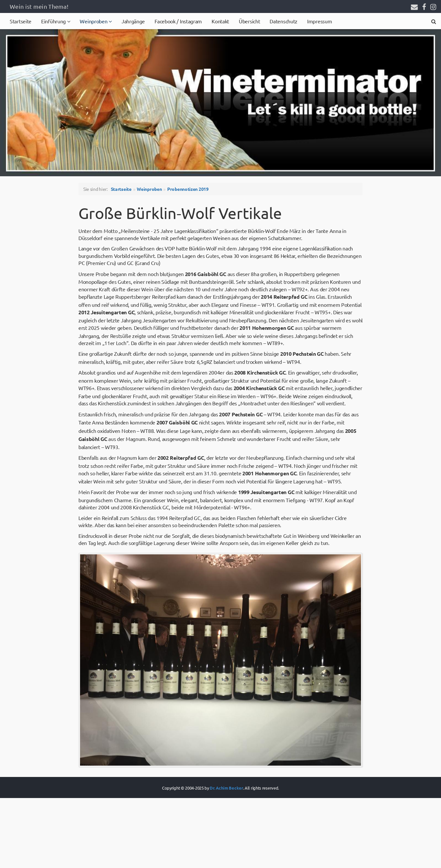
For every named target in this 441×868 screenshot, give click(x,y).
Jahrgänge (133, 21)
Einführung (54, 21)
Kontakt (220, 21)
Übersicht (249, 21)
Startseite (21, 21)
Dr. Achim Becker (226, 788)
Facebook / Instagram (178, 21)
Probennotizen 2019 (188, 189)
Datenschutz (284, 21)
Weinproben (94, 21)
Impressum (319, 21)
